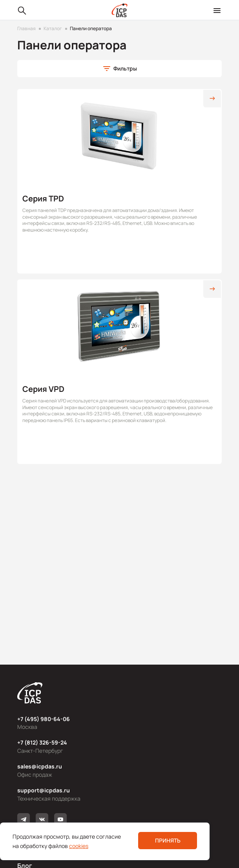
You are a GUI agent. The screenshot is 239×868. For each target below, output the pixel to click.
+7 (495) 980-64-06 (44, 719)
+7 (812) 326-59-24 (42, 742)
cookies (79, 846)
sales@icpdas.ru (40, 766)
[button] (119, 69)
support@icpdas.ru (44, 790)
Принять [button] (168, 840)
